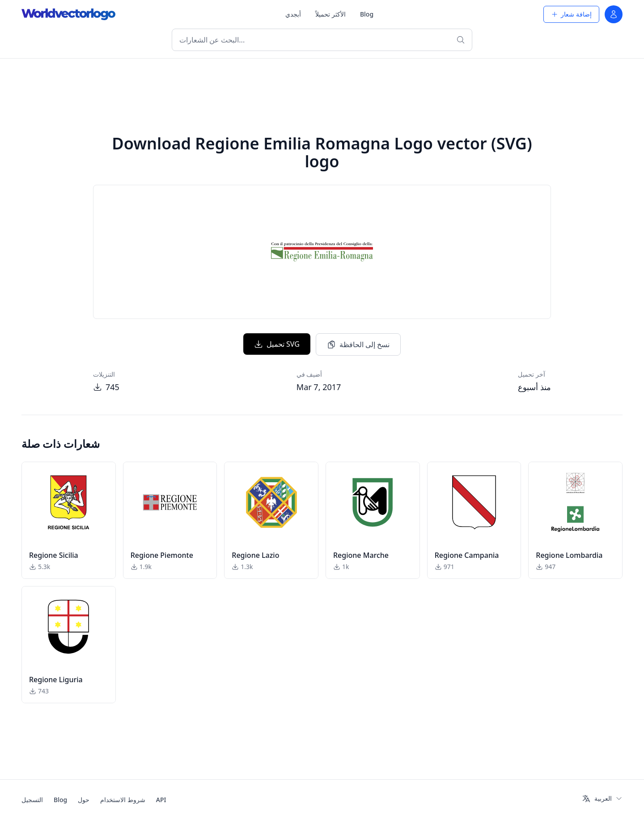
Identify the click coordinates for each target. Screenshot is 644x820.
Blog (367, 14)
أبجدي (293, 14)
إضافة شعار (571, 14)
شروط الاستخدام (123, 800)
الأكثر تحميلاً (330, 14)
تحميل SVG (277, 344)
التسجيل (32, 800)
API (161, 800)
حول (84, 800)
